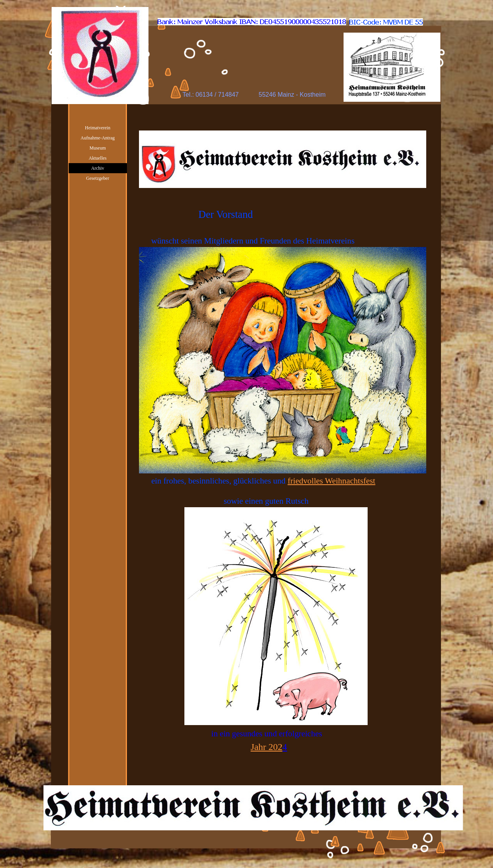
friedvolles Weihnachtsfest (332, 481)
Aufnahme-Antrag (98, 138)
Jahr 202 (267, 747)
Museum (98, 148)
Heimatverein (98, 128)
